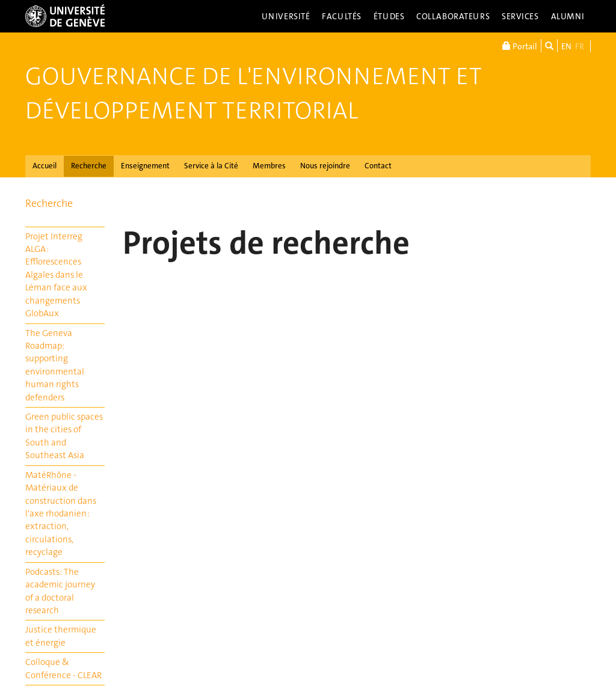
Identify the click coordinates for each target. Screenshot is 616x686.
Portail (520, 46)
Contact (378, 166)
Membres (269, 166)
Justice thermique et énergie (61, 636)
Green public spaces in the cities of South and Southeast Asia (64, 436)
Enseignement (145, 166)
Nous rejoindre (325, 166)
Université (286, 16)
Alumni (568, 16)
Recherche (89, 166)
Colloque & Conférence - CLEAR (63, 668)
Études (389, 16)
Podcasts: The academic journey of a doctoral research (60, 591)
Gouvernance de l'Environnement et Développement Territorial (254, 93)
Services (520, 16)
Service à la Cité (211, 166)
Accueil (45, 166)
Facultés (342, 16)
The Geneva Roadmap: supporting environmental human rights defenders (55, 365)
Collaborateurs (453, 16)
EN (566, 46)
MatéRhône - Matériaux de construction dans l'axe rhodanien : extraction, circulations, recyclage (61, 514)
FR (580, 46)
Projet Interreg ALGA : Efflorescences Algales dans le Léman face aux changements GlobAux (56, 275)
